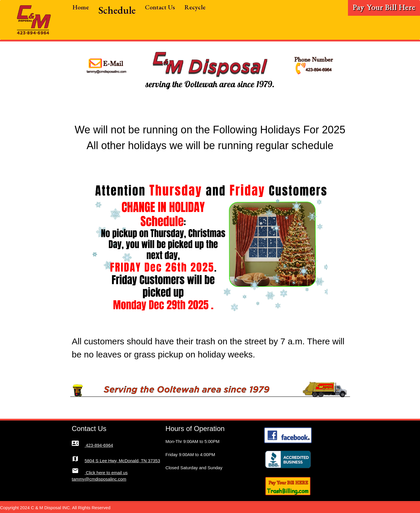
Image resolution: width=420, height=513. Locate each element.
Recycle (195, 7)
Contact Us (160, 7)
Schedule (117, 10)
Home (81, 7)
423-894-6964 (92, 445)
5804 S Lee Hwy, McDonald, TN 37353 (116, 461)
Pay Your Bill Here (384, 8)
